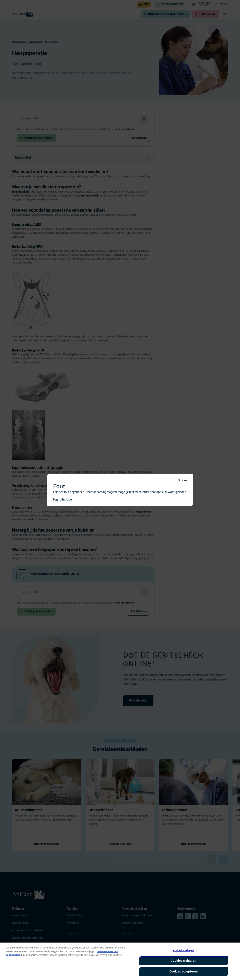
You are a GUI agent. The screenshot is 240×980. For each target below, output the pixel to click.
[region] (120, 961)
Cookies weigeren (184, 961)
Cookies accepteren (184, 972)
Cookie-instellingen (183, 951)
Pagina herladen (63, 500)
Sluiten (183, 480)
